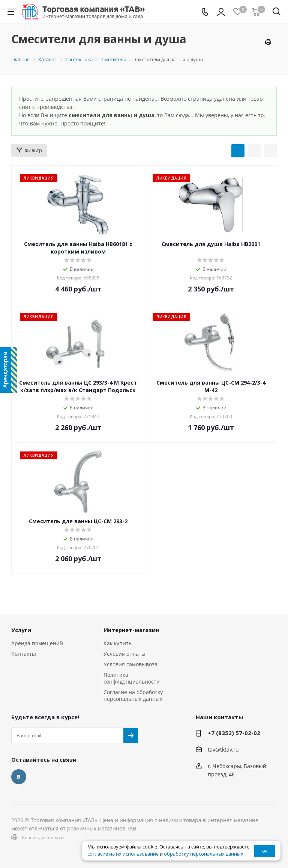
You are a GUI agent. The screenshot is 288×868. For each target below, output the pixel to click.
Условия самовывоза (130, 664)
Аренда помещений (37, 643)
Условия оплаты (124, 654)
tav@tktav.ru (223, 749)
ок (265, 851)
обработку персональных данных (204, 854)
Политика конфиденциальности (132, 678)
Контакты (24, 654)
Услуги (21, 630)
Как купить (118, 643)
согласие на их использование (123, 854)
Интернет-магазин (131, 630)
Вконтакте (19, 777)
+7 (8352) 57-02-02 (234, 733)
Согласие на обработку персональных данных (133, 695)
